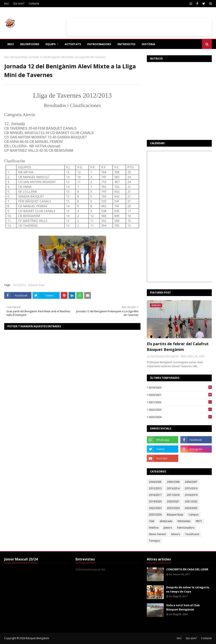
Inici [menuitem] (11, 44)
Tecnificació (192, 534)
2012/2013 (19, 285)
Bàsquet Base (19, 57)
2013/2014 (173, 488)
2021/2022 (180, 402)
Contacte (34, 3)
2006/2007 (191, 482)
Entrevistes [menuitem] (126, 44)
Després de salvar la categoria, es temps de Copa (188, 589)
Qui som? (19, 3)
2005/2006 (173, 482)
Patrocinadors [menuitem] (99, 44)
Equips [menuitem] (51, 44)
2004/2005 (155, 482)
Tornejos (154, 541)
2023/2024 (180, 417)
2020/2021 (180, 395)
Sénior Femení (157, 534)
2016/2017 (155, 495)
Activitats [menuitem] (73, 44)
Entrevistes (184, 521)
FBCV (199, 521)
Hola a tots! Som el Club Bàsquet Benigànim (183, 607)
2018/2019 (191, 495)
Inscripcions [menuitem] (30, 44)
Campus (194, 515)
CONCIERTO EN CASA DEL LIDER (187, 569)
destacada (166, 521)
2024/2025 (191, 508)
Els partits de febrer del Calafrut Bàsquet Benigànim (178, 347)
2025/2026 (155, 515)
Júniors (168, 528)
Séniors (175, 534)
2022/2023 (180, 410)
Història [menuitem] (148, 44)
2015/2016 (191, 488)
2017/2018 (173, 495)
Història (154, 528)
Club (152, 521)
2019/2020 (180, 387)
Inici (7, 3)
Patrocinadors (186, 528)
